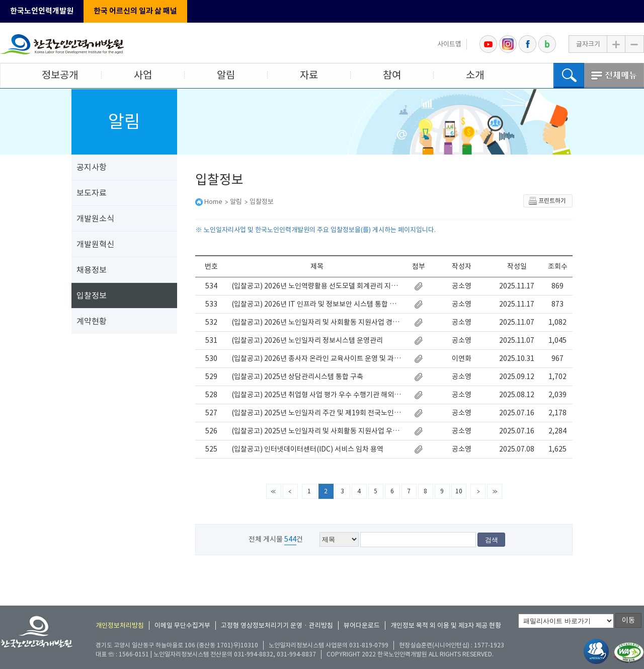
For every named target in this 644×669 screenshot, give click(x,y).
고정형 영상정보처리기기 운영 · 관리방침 (277, 625)
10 (459, 491)
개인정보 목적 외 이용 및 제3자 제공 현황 (446, 625)
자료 (309, 75)
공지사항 (92, 167)
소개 (475, 75)
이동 (628, 620)
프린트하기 (547, 201)
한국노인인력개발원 (42, 11)
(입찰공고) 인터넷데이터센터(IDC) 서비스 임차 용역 (307, 449)
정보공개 (60, 75)
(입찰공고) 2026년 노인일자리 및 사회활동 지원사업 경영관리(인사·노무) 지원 (317, 322)
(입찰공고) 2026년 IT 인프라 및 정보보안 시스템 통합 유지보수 (317, 304)
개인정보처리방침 (120, 625)
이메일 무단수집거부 (182, 625)
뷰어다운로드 (362, 625)
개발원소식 (95, 218)
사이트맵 (449, 44)
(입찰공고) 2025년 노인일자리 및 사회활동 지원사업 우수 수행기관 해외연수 (317, 431)
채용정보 (92, 270)
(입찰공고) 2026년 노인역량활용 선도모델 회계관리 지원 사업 (317, 286)
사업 (143, 75)
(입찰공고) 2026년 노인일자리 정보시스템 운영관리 (307, 340)
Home (213, 202)
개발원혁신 (95, 244)
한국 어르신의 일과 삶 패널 (135, 11)
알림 (226, 75)
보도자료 (92, 193)
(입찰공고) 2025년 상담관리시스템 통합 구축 (297, 377)
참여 (392, 75)
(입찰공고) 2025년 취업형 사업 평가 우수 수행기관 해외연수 (317, 395)
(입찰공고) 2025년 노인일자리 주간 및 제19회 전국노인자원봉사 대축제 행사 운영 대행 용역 (317, 413)
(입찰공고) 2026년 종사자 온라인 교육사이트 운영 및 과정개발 (317, 358)
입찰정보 (92, 295)
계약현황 (92, 321)
